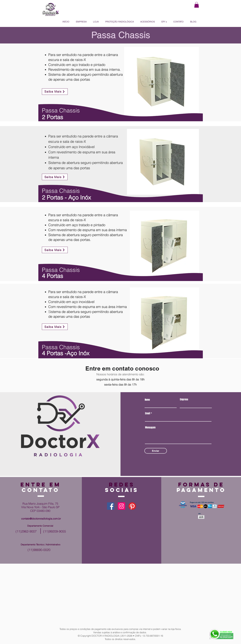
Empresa (184, 399)
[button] (197, 5)
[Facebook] (111, 506)
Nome (147, 400)
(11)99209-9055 (55, 531)
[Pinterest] (132, 506)
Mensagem (150, 428)
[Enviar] (156, 451)
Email (148, 413)
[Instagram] (121, 506)
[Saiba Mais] (55, 92)
